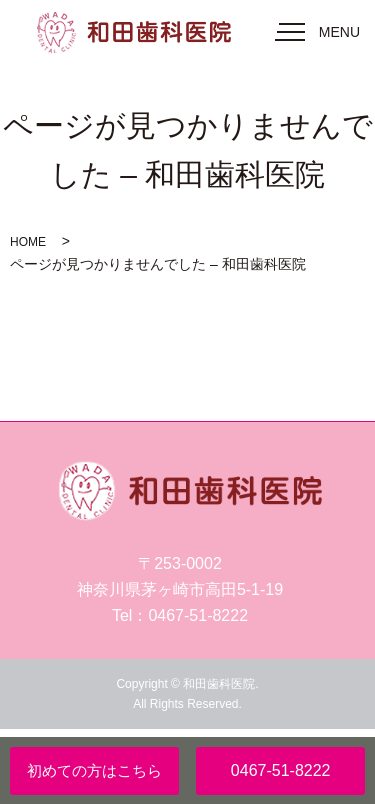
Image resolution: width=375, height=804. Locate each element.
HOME (28, 242)
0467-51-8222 (281, 770)
